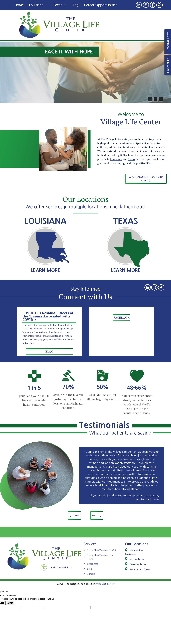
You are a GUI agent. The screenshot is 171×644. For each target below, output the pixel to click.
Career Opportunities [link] (101, 5)
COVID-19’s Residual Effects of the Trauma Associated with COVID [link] (48, 316)
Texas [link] (60, 5)
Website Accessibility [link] (60, 567)
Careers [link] (91, 574)
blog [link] (49, 351)
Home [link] (19, 5)
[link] (139, 5)
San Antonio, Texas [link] (140, 569)
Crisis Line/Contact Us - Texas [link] (100, 557)
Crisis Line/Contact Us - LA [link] (102, 550)
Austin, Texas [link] (137, 559)
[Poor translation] (10, 603)
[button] (150, 99)
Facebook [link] (122, 317)
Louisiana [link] (38, 5)
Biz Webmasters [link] (106, 584)
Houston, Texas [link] (138, 564)
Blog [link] (75, 5)
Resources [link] (93, 564)
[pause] (161, 99)
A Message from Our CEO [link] (146, 179)
